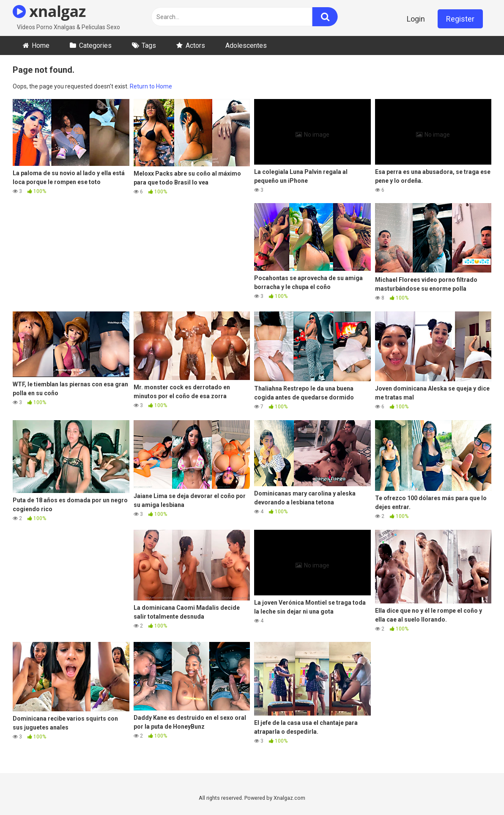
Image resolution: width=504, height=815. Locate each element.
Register (460, 19)
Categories (95, 45)
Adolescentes (246, 45)
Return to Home (151, 86)
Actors (195, 45)
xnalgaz (49, 11)
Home (41, 45)
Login (416, 19)
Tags (149, 45)
